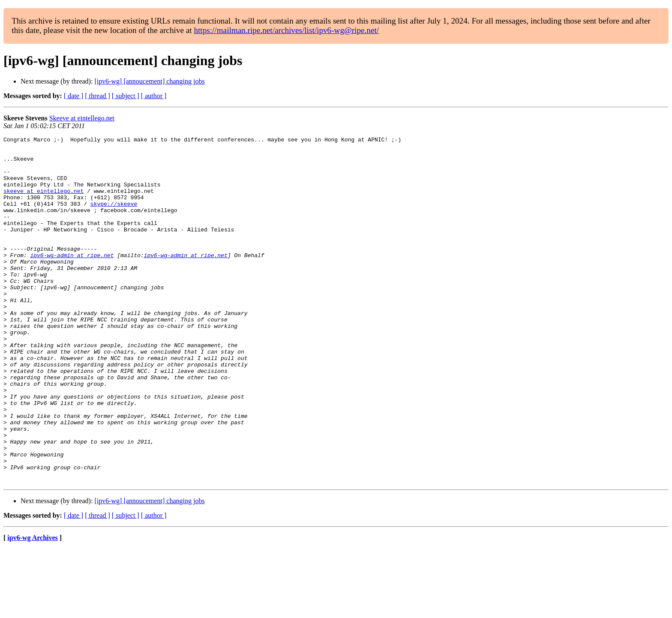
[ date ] (73, 96)
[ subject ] (126, 96)
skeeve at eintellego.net (43, 202)
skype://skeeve (114, 218)
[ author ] (154, 96)
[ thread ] (97, 96)
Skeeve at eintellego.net (82, 118)
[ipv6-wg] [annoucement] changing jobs (149, 81)
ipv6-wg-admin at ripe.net (72, 279)
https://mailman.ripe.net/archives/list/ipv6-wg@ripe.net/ (286, 30)
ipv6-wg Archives (32, 607)
